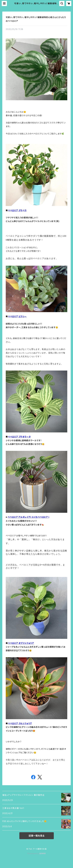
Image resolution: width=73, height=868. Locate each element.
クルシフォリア (25, 723)
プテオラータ (25, 437)
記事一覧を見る (37, 836)
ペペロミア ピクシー (17, 316)
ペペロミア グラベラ (17, 210)
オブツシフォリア (26, 643)
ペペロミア (13, 437)
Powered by (37, 854)
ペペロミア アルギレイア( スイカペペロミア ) (28, 517)
